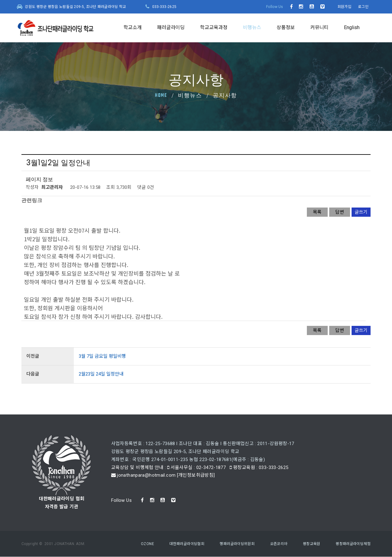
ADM (80, 544)
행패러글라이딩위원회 (237, 544)
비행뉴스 (252, 27)
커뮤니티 (319, 27)
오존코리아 (279, 544)
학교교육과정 (214, 27)
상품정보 (286, 27)
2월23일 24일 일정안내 (101, 374)
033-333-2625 (164, 7)
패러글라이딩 (171, 27)
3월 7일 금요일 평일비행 (102, 356)
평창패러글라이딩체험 (353, 544)
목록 (317, 212)
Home (161, 96)
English (352, 27)
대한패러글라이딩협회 (187, 544)
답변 (340, 212)
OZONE (147, 544)
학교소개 (133, 27)
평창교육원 (312, 544)
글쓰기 (361, 212)
